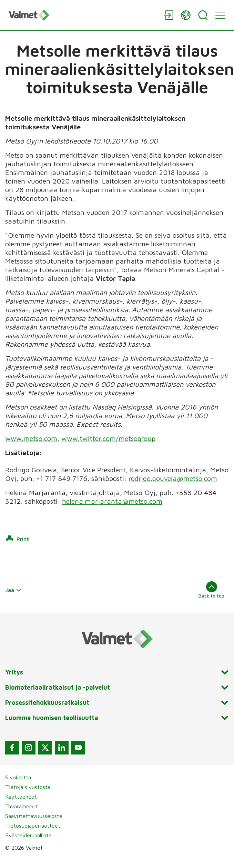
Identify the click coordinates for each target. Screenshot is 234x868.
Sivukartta (18, 777)
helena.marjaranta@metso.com (112, 501)
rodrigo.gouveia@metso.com (173, 478)
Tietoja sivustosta (28, 787)
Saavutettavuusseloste (34, 816)
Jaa (13, 590)
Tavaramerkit (22, 806)
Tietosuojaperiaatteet (33, 826)
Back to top (211, 590)
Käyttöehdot (21, 797)
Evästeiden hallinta (28, 835)
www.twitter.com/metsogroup (108, 438)
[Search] (203, 15)
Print (17, 539)
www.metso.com (31, 438)
